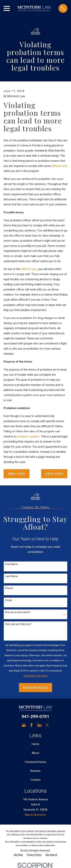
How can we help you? (18, 624)
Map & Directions (35, 815)
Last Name (12, 576)
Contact (35, 780)
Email (8, 600)
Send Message (35, 688)
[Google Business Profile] (24, 725)
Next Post (54, 474)
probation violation (28, 436)
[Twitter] (47, 725)
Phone (9, 588)
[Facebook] (32, 725)
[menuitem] (18, 855)
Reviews (35, 771)
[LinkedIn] (39, 725)
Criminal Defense (35, 762)
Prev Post (16, 474)
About (35, 753)
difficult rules (59, 166)
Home (35, 744)
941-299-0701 (35, 716)
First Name (12, 564)
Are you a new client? (18, 612)
